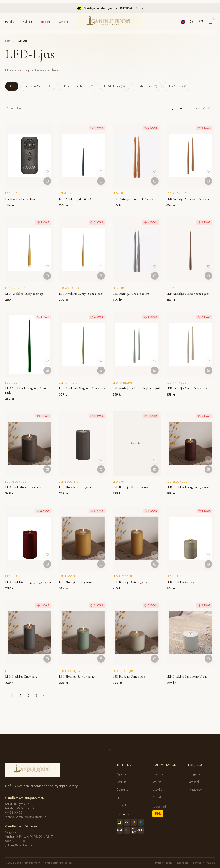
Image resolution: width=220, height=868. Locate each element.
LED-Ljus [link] (22, 41)
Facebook (194, 782)
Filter (176, 108)
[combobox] (202, 108)
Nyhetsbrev (195, 790)
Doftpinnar (123, 790)
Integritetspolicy (164, 863)
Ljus (119, 797)
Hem (8, 41)
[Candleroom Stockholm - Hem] (110, 22)
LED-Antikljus (115, 86)
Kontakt (157, 797)
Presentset (123, 805)
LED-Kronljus (177, 86)
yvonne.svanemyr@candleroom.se (26, 817)
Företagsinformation (204, 863)
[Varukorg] (211, 22)
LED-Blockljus (146, 86)
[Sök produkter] (192, 22)
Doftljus (121, 782)
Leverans (158, 774)
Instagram (194, 774)
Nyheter (122, 774)
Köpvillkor (183, 863)
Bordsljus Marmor (38, 86)
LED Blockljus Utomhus (77, 86)
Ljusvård (157, 790)
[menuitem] (10, 22)
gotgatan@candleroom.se (20, 845)
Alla (12, 86)
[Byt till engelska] (183, 22)
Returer (157, 782)
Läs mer (139, 8)
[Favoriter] (201, 22)
